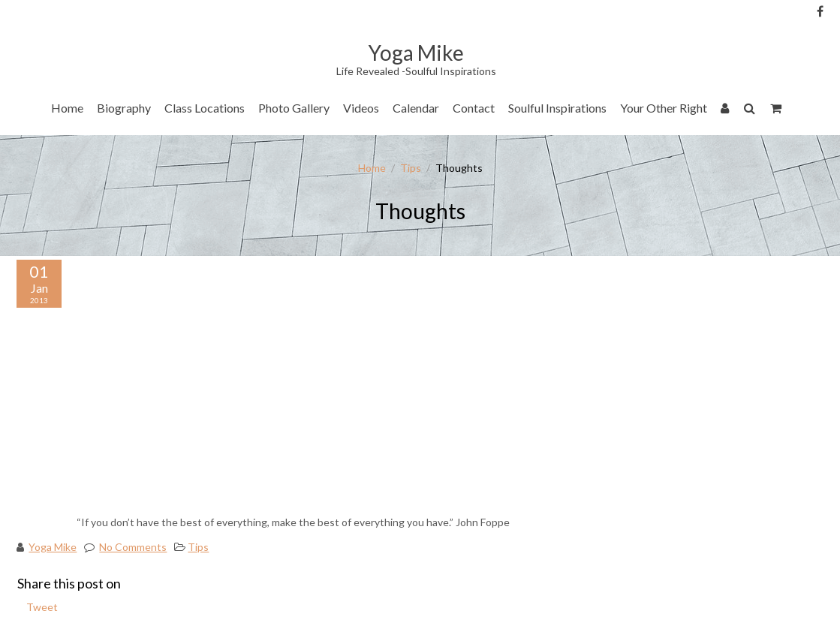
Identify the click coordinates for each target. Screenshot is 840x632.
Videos (361, 108)
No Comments (133, 547)
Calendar (416, 108)
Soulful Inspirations (557, 108)
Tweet (42, 607)
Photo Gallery (294, 108)
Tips (411, 168)
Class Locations (205, 108)
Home (67, 108)
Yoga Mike (53, 547)
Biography (124, 108)
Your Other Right (664, 108)
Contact (474, 108)
